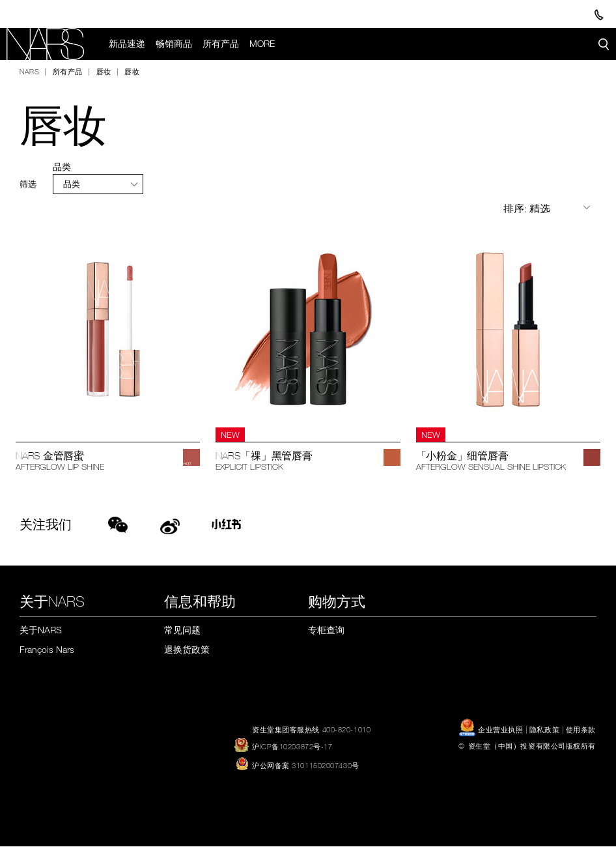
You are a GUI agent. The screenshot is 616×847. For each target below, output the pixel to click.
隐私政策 (544, 730)
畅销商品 (175, 44)
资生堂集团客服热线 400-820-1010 (311, 730)
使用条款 (581, 730)
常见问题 (182, 630)
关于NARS (41, 630)
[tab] (98, 184)
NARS (29, 72)
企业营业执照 (492, 730)
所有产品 (221, 44)
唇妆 (104, 72)
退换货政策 (187, 650)
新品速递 (128, 44)
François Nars (47, 650)
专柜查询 (326, 630)
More (263, 44)
